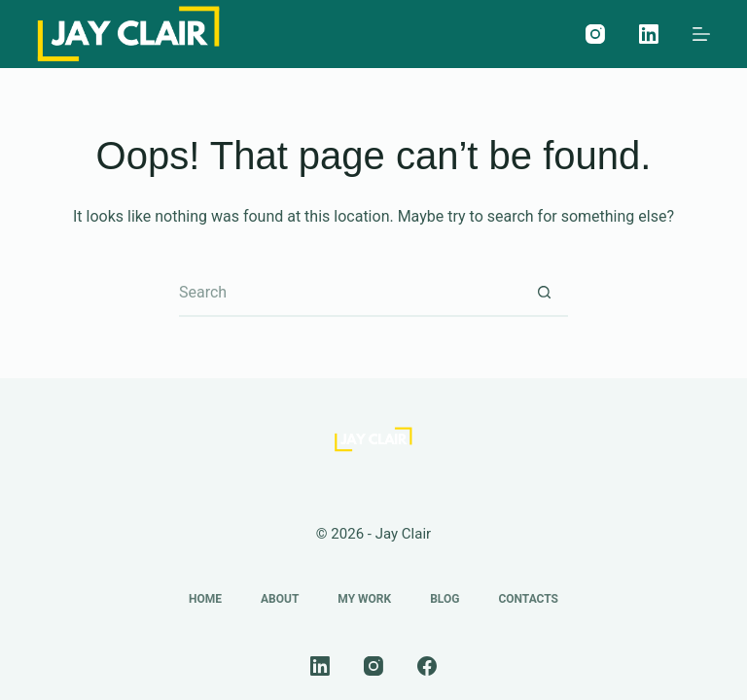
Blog (445, 599)
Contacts (528, 599)
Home (205, 599)
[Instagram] (595, 34)
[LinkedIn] (649, 34)
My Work (364, 599)
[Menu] (701, 34)
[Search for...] (349, 293)
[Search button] (544, 293)
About (280, 599)
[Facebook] (427, 666)
